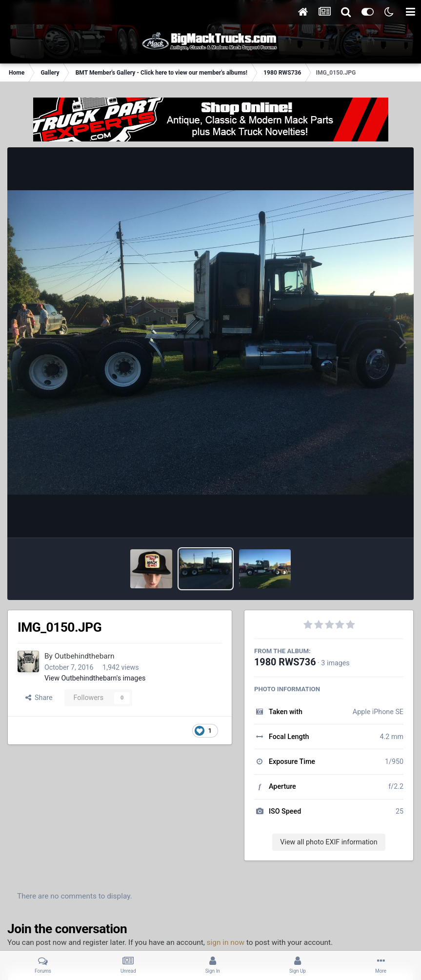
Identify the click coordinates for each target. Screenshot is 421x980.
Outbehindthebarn (85, 656)
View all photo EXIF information (329, 842)
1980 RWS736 (285, 662)
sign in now (226, 942)
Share (39, 698)
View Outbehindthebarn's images (95, 678)
